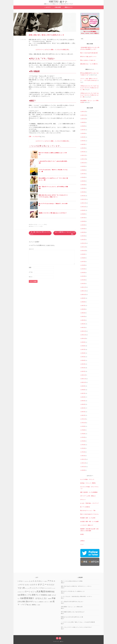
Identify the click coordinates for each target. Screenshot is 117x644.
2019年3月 (83, 364)
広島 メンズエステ (34, 136)
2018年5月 (83, 401)
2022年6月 (83, 221)
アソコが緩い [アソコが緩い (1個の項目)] (45, 581)
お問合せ (82, 541)
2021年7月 (83, 262)
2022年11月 (83, 203)
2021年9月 (83, 254)
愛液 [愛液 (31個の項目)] (26, 598)
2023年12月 (83, 155)
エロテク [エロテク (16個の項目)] (34, 585)
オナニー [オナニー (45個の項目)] (42, 584)
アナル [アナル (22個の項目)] (50, 581)
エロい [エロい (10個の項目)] (27, 585)
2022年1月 (83, 240)
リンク (82, 544)
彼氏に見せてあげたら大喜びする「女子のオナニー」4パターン (76, 586)
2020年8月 (83, 302)
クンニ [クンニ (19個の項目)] (32, 588)
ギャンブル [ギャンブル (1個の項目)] (27, 588)
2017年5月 (83, 437)
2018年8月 (83, 390)
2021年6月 (83, 265)
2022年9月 (83, 210)
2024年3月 (83, 144)
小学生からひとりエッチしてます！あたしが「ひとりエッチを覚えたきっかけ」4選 (89, 88)
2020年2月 (83, 324)
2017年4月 (83, 441)
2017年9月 (83, 426)
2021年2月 (83, 280)
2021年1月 (83, 284)
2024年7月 (83, 130)
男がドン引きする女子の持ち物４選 (89, 53)
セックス (35, 226)
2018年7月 (83, 393)
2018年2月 (83, 412)
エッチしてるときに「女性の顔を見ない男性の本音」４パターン (76, 596)
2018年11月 (83, 379)
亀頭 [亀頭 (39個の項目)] (43, 591)
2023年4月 (83, 185)
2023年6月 (83, 177)
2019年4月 (83, 360)
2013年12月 (83, 459)
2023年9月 (83, 166)
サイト (31, 277)
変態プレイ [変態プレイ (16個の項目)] (36, 595)
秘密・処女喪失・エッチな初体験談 (89, 492)
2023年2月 (83, 192)
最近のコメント (69, 7)
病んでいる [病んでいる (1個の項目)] (37, 602)
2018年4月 (83, 404)
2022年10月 (83, 207)
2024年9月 (83, 122)
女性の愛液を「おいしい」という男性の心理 (72, 607)
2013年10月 (83, 467)
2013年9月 (83, 470)
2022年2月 (83, 236)
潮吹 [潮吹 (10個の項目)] (24, 602)
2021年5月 (83, 269)
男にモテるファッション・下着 (88, 511)
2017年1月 (83, 452)
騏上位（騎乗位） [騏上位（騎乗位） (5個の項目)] (32, 605)
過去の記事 (58, 7)
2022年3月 (83, 232)
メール (31, 272)
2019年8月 (83, 346)
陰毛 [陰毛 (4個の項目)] (51, 602)
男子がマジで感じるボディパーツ (88, 57)
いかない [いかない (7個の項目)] (20, 581)
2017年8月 (83, 430)
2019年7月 (83, 349)
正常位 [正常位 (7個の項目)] (20, 602)
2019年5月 (83, 357)
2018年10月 (83, 382)
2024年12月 (83, 112)
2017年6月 (83, 434)
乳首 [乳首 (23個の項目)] (39, 591)
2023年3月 (83, 188)
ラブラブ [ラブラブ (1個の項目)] (23, 592)
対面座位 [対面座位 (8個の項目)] (44, 595)
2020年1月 (83, 327)
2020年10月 (83, 295)
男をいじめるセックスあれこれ (88, 60)
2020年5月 (83, 313)
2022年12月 (83, 199)
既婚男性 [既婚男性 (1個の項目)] (50, 599)
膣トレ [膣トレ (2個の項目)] (43, 602)
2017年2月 (83, 448)
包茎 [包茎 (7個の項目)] (19, 595)
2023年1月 (83, 196)
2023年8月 (83, 170)
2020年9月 (83, 298)
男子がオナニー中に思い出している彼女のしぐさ (73, 591)
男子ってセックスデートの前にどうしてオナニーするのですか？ (76, 627)
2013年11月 (83, 463)
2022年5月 (83, 225)
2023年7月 (83, 174)
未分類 (82, 534)
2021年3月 (83, 276)
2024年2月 (83, 148)
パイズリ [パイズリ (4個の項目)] (49, 588)
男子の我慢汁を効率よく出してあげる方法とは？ (73, 612)
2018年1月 (83, 415)
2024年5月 (83, 137)
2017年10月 (83, 423)
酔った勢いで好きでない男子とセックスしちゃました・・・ (40, 233)
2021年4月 (83, 273)
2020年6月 (83, 309)
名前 (30, 267)
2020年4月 (83, 317)
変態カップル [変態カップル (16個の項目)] (26, 595)
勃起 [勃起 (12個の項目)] (53, 592)
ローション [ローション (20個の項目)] (30, 592)
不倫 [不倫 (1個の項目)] (36, 592)
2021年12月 (83, 243)
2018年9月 (83, 386)
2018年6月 (83, 397)
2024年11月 (83, 115)
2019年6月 (83, 353)
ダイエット (83, 500)
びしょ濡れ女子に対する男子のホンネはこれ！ (72, 602)
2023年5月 (83, 181)
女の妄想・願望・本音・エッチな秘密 (89, 522)
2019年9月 (83, 342)
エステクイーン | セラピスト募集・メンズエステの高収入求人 (52, 50)
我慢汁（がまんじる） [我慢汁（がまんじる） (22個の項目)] (38, 598)
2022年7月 (83, 218)
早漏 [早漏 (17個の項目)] (53, 598)
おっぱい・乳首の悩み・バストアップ (89, 503)
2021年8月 (83, 258)
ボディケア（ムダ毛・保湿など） (88, 496)
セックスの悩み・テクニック (87, 479)
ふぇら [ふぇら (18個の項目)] (32, 581)
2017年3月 (83, 445)
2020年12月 (83, 287)
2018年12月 (83, 375)
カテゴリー (48, 7)
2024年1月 (83, 152)
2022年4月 (83, 229)
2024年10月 (83, 119)
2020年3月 (83, 320)
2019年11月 (83, 335)
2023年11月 (83, 159)
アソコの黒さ (40, 226)
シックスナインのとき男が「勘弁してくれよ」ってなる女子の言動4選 (78, 622)
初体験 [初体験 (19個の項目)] (48, 592)
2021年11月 (83, 247)
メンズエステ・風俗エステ (87, 525)
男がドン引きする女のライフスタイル (89, 514)
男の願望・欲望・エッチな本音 (88, 518)
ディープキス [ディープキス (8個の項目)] (40, 588)
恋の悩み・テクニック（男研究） (41, 224)
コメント (31, 249)
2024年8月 (83, 126)
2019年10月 (83, 338)
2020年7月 (83, 306)
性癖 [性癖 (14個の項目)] (22, 598)
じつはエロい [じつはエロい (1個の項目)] (26, 581)
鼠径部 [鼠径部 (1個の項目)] (39, 605)
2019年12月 (83, 331)
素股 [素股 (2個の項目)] (40, 602)
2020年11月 (83, 291)
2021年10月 (83, 251)
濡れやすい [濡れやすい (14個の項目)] (30, 601)
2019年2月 (83, 368)
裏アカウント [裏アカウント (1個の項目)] (47, 602)
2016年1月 (83, 456)
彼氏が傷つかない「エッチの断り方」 (89, 64)
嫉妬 (32, 226)
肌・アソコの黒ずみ (85, 507)
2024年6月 (83, 133)
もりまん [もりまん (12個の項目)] (38, 581)
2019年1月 (83, 371)
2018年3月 (83, 408)
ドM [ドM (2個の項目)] (46, 588)
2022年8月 (83, 214)
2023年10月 (83, 163)
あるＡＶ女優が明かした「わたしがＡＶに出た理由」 (65, 233)
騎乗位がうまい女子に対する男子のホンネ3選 (72, 617)
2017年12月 (83, 419)
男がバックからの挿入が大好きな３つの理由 (72, 581)
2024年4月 (83, 141)
